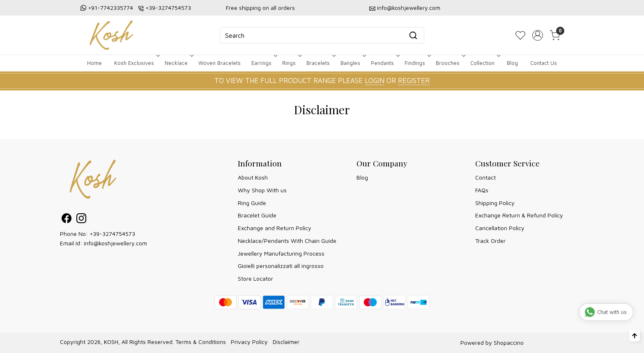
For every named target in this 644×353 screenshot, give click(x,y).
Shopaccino (509, 343)
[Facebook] (67, 220)
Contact (485, 177)
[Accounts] (538, 35)
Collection (484, 63)
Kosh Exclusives (136, 63)
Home (94, 63)
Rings (291, 63)
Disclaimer (286, 342)
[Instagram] (81, 220)
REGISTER (414, 81)
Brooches (450, 63)
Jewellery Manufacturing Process (281, 253)
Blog (512, 63)
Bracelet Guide (257, 215)
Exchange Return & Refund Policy (519, 215)
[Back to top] (635, 335)
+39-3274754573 (168, 8)
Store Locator (255, 278)
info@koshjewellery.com (409, 8)
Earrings (263, 63)
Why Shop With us (262, 190)
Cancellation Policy (500, 228)
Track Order (490, 241)
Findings (417, 63)
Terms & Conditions (201, 342)
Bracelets (320, 63)
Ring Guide (252, 203)
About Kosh (253, 177)
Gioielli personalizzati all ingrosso (281, 266)
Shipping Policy (495, 203)
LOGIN (375, 81)
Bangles (352, 63)
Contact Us (544, 63)
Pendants (384, 63)
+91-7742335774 (110, 8)
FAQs (482, 190)
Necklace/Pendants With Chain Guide (287, 241)
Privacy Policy (249, 342)
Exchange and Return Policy (275, 228)
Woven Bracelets (220, 63)
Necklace (178, 63)
